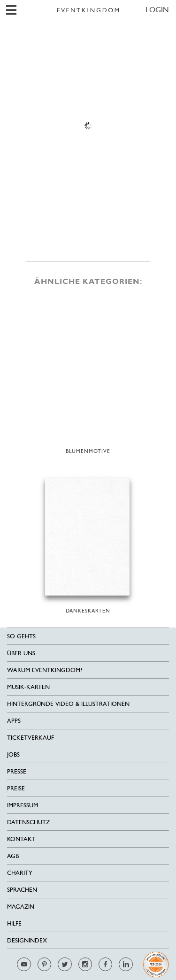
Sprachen (22, 890)
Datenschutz (28, 822)
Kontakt (21, 839)
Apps (14, 721)
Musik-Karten (28, 687)
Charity (20, 873)
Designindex (27, 940)
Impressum (23, 805)
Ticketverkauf (31, 738)
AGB (13, 856)
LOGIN (157, 10)
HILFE (14, 923)
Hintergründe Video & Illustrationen (68, 704)
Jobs (13, 754)
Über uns (21, 653)
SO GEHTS (21, 636)
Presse (17, 771)
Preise (16, 788)
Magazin (21, 907)
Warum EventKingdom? (45, 670)
